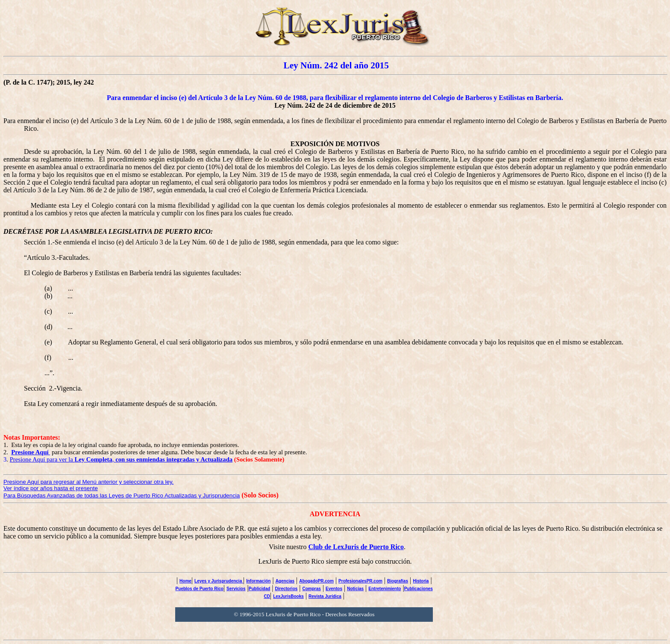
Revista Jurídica (325, 596)
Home (185, 581)
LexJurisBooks (288, 596)
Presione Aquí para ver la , (121, 459)
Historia (421, 581)
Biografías (398, 581)
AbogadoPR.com (316, 581)
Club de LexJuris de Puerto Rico (356, 547)
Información (258, 581)
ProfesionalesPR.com (360, 581)
